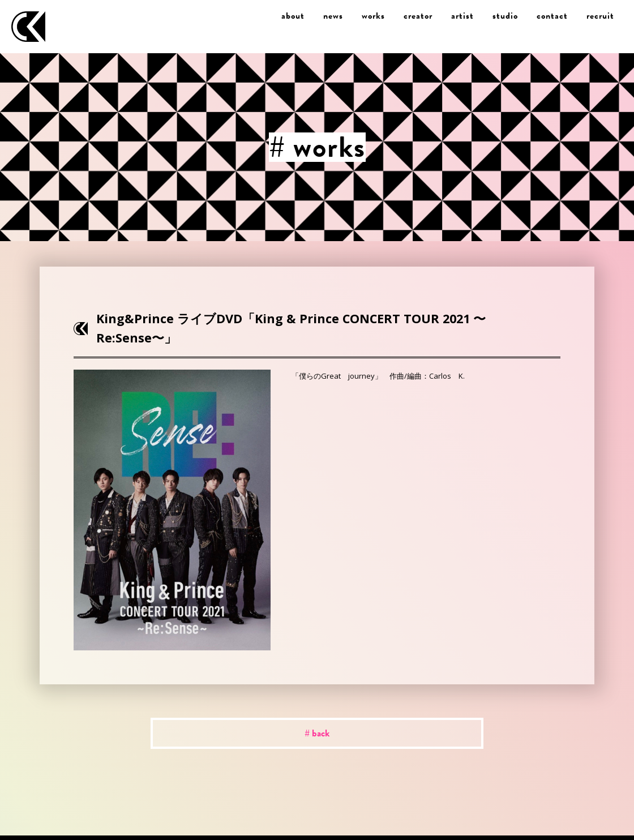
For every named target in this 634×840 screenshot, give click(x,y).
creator (418, 16)
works (373, 16)
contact (552, 16)
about (293, 16)
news (333, 16)
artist (462, 16)
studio (505, 16)
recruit (600, 16)
